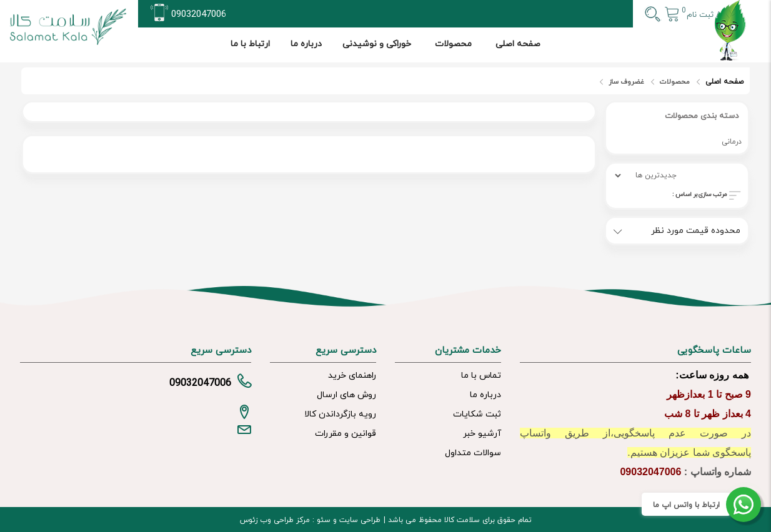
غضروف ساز (626, 82)
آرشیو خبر (482, 434)
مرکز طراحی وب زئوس (275, 520)
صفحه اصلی (518, 44)
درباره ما (306, 44)
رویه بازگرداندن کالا (340, 414)
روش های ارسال (346, 395)
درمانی (732, 142)
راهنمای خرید (352, 376)
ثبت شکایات (477, 414)
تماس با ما (481, 376)
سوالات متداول (473, 453)
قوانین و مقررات (346, 434)
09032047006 (199, 15)
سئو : (320, 520)
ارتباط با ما (250, 44)
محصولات (453, 44)
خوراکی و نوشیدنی (377, 44)
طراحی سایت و (356, 520)
